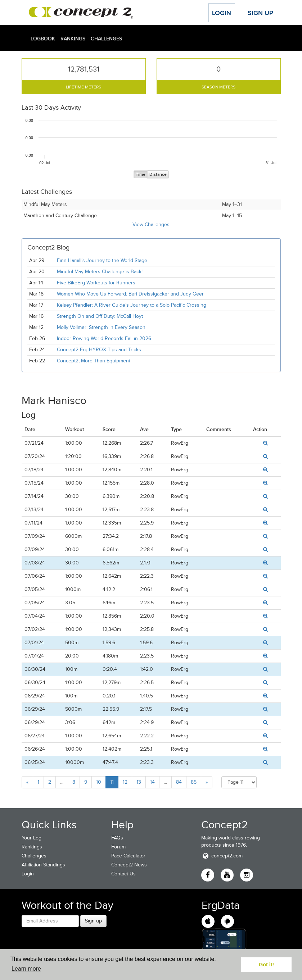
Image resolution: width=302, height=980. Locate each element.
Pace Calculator (128, 856)
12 (125, 782)
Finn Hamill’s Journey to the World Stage (102, 260)
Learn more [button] (26, 969)
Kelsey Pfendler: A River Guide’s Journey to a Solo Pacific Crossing (132, 305)
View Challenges (151, 225)
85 (194, 782)
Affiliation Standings (43, 865)
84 (179, 782)
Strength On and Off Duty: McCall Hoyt (100, 316)
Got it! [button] (266, 965)
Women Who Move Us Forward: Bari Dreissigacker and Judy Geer (130, 294)
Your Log (31, 838)
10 (99, 782)
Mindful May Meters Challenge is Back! (100, 272)
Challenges (106, 38)
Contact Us (123, 874)
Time (141, 175)
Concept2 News (129, 865)
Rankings (73, 38)
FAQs (117, 838)
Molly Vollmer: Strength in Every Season (101, 327)
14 (152, 782)
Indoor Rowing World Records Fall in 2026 (104, 338)
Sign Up (260, 13)
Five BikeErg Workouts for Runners (96, 283)
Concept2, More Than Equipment (94, 361)
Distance (158, 175)
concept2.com (222, 856)
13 (139, 782)
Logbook (43, 38)
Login (222, 13)
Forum (118, 847)
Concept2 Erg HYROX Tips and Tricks (99, 350)
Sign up (93, 921)
